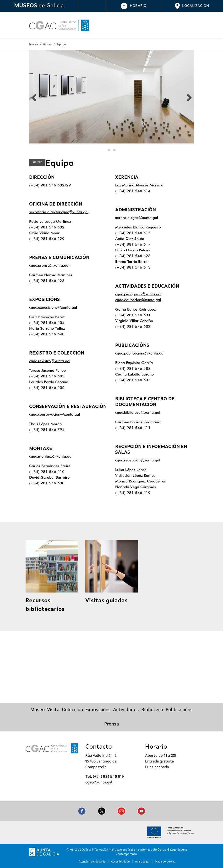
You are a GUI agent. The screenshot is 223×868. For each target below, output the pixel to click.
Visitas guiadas (106, 601)
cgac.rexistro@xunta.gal (50, 361)
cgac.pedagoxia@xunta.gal (138, 294)
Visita (53, 710)
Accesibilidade (120, 862)
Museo (38, 710)
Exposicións (98, 710)
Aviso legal (142, 862)
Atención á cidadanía (92, 862)
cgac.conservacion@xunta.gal (54, 414)
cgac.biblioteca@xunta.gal (138, 412)
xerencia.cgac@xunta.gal (137, 218)
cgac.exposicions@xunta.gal (53, 307)
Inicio (34, 44)
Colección (72, 710)
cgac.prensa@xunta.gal (49, 265)
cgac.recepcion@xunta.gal (138, 460)
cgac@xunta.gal (99, 783)
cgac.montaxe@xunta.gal (51, 456)
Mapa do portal (165, 862)
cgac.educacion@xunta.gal (138, 300)
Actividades (126, 710)
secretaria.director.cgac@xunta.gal (59, 212)
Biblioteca (152, 710)
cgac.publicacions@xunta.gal (140, 353)
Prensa (112, 724)
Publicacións (179, 710)
